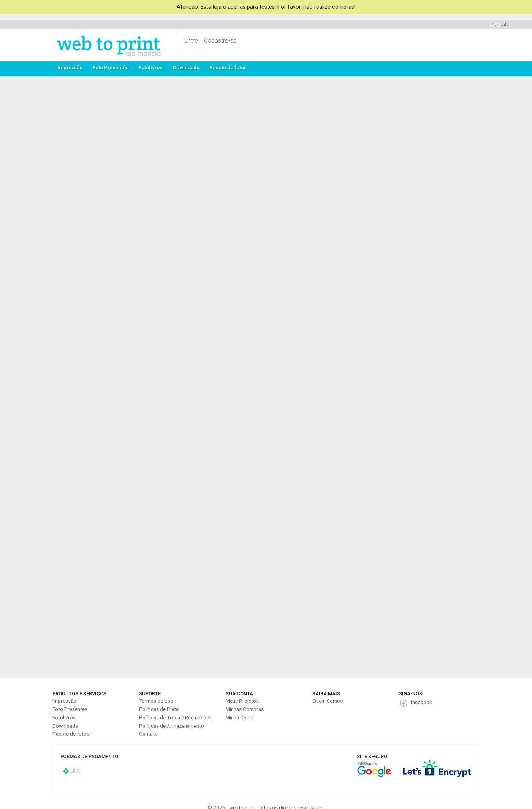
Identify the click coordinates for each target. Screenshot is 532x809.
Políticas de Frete (159, 709)
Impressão (70, 67)
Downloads (186, 67)
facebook (421, 702)
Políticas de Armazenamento (172, 726)
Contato (500, 24)
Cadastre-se (220, 40)
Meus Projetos (242, 701)
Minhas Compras (245, 709)
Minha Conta (240, 717)
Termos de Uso (156, 701)
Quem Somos (328, 701)
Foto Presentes (111, 67)
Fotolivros (150, 67)
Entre (191, 40)
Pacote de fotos (228, 67)
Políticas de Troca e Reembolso (175, 717)
